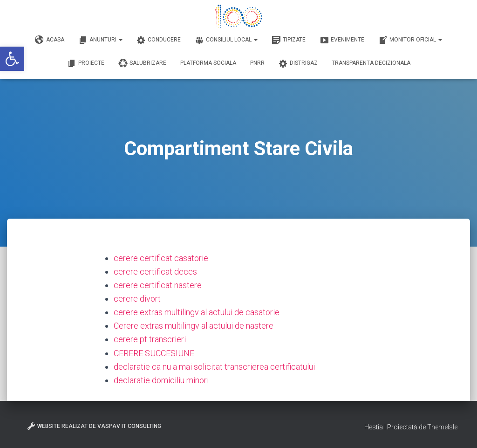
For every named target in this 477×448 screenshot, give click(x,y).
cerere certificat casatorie (161, 258)
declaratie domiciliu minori (161, 380)
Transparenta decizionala (371, 63)
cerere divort (137, 299)
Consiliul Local (226, 40)
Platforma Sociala (208, 63)
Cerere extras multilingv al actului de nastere (194, 326)
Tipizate (289, 40)
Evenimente (342, 40)
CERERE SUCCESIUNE (154, 353)
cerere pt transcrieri (150, 339)
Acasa (50, 40)
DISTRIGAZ (298, 63)
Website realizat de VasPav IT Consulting (94, 426)
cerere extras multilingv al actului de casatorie (197, 312)
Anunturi (100, 40)
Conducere (159, 40)
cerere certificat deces (155, 272)
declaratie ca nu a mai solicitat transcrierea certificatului (214, 367)
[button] (12, 59)
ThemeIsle (442, 427)
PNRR (257, 63)
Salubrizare (142, 63)
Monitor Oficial (410, 40)
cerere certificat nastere (158, 285)
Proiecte (86, 63)
